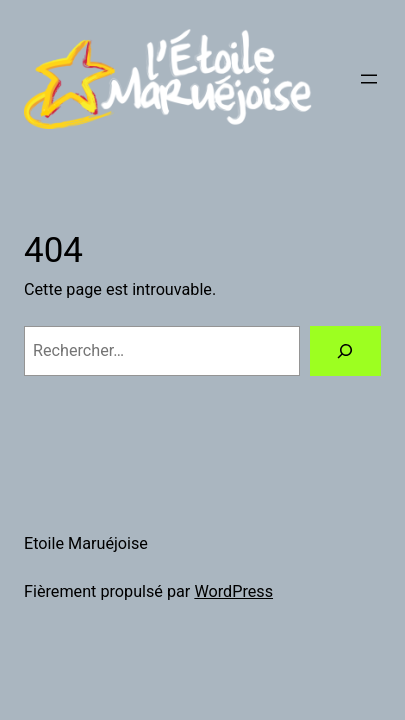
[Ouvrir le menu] (369, 79)
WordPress (233, 591)
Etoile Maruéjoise (86, 543)
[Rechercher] (345, 351)
